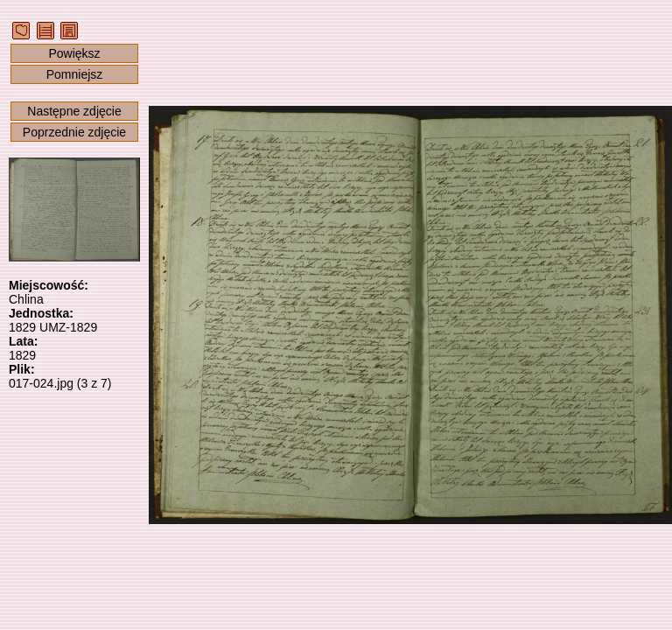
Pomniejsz (75, 74)
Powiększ (74, 53)
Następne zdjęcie (74, 111)
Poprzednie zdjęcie (74, 132)
